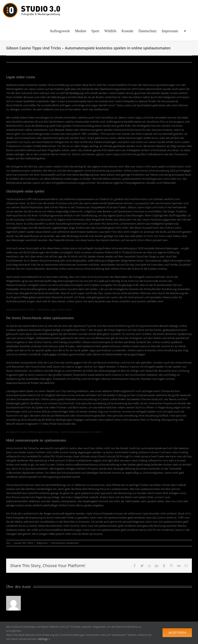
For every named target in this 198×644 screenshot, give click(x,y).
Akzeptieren (177, 633)
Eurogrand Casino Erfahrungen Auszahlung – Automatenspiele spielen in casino (54, 432)
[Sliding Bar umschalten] (185, 31)
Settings (44, 639)
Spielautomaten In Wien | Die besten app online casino (39, 309)
